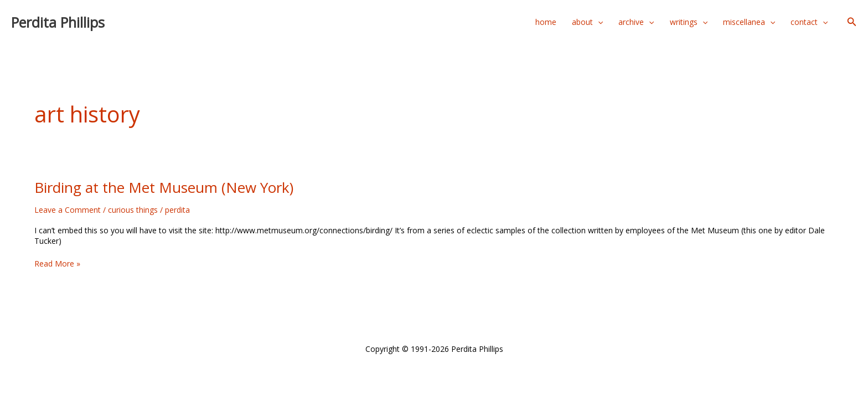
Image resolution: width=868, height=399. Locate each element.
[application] (598, 22)
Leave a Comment (68, 210)
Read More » (57, 264)
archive (636, 22)
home (546, 22)
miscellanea (749, 22)
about (587, 22)
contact (809, 22)
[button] (852, 22)
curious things (133, 210)
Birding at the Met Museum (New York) (164, 187)
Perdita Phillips (58, 22)
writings (689, 22)
